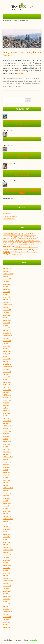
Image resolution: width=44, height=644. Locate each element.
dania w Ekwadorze (24, 81)
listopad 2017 (7, 516)
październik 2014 (8, 612)
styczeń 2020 (7, 449)
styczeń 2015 (7, 604)
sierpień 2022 (7, 372)
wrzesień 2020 (7, 429)
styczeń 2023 (7, 359)
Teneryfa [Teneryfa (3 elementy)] (19, 244)
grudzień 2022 (7, 361)
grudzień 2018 (7, 483)
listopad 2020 (7, 423)
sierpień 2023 (7, 341)
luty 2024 (5, 325)
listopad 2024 (7, 302)
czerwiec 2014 (7, 622)
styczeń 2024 (7, 328)
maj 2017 (5, 532)
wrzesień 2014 (7, 614)
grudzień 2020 (7, 421)
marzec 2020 (6, 444)
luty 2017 (5, 539)
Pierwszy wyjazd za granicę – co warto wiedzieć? (22, 139)
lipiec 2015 (6, 588)
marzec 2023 (6, 354)
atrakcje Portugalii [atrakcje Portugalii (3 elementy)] (8, 233)
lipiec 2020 (6, 434)
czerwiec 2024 (7, 315)
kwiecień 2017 (7, 534)
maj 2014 (5, 625)
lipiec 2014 (6, 619)
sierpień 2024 (7, 310)
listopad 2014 (7, 609)
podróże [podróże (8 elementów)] (19, 240)
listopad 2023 (7, 333)
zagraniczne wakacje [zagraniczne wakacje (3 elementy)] (17, 254)
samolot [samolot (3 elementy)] (34, 242)
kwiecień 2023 (7, 351)
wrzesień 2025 (7, 276)
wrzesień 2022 (7, 369)
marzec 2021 (6, 413)
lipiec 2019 (6, 465)
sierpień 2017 (7, 524)
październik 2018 (8, 488)
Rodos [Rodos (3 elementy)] (30, 242)
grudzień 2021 (7, 390)
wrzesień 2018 (7, 490)
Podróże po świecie (23, 78)
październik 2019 (8, 457)
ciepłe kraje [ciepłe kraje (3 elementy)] (32, 235)
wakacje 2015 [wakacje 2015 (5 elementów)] (20, 247)
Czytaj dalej (21, 73)
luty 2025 (5, 294)
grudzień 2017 (7, 514)
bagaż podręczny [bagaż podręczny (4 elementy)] (22, 233)
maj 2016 (5, 563)
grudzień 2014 (7, 606)
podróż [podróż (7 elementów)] (11, 241)
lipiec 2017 (6, 527)
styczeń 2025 (7, 297)
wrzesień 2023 (7, 338)
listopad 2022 (7, 364)
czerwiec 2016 (7, 560)
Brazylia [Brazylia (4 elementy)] (26, 235)
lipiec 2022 (6, 374)
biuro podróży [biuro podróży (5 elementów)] (18, 235)
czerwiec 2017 (7, 529)
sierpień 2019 (7, 462)
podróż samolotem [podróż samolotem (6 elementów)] (32, 241)
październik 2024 (8, 305)
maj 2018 (5, 501)
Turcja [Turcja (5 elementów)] (25, 244)
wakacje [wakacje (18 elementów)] (8, 246)
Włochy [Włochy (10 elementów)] (7, 254)
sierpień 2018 (7, 493)
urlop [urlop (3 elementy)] (29, 244)
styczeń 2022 (7, 387)
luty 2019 (5, 478)
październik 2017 (8, 519)
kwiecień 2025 (7, 289)
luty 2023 (5, 356)
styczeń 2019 (7, 480)
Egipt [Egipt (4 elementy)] (15, 237)
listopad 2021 (7, 392)
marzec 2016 (6, 568)
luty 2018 (5, 508)
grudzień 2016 (7, 545)
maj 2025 (5, 287)
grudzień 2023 (7, 330)
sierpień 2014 (7, 617)
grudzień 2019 (7, 452)
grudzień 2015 (7, 576)
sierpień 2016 (7, 555)
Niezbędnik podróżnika (10, 216)
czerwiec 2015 (7, 591)
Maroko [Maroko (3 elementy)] (21, 239)
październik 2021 (8, 395)
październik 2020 (8, 426)
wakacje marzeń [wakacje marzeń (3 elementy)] (7, 250)
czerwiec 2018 (7, 498)
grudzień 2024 (7, 300)
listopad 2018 (7, 485)
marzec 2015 (6, 599)
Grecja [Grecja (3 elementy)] (37, 237)
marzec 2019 (6, 475)
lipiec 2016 (6, 557)
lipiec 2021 (6, 403)
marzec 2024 (6, 323)
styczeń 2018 (7, 511)
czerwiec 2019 (7, 467)
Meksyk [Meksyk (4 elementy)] (26, 238)
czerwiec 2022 (7, 377)
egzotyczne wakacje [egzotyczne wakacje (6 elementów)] (26, 236)
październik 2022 (8, 367)
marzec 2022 (6, 385)
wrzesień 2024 (7, 307)
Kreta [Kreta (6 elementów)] (13, 238)
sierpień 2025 (7, 279)
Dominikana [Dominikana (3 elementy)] (6, 237)
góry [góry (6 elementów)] (9, 238)
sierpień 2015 (7, 586)
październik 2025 (8, 274)
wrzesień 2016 (7, 552)
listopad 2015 (7, 578)
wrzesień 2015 (7, 583)
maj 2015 (5, 594)
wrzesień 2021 (7, 398)
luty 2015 (5, 601)
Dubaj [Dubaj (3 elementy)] (11, 237)
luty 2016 (5, 570)
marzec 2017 (6, 537)
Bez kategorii (7, 214)
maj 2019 (5, 470)
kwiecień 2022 (7, 382)
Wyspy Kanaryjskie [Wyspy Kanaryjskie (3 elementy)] (32, 252)
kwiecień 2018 (7, 503)
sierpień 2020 (7, 431)
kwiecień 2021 (7, 410)
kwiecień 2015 (7, 596)
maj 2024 (5, 318)
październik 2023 (8, 336)
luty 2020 (5, 447)
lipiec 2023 (6, 343)
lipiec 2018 (6, 496)
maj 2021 (5, 408)
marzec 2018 (6, 506)
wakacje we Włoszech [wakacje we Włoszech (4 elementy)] (19, 249)
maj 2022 (5, 379)
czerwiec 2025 (7, 284)
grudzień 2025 (7, 269)
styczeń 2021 (7, 418)
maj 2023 (5, 349)
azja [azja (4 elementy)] (14, 233)
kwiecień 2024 (7, 320)
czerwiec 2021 (7, 405)
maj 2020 (5, 439)
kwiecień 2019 (7, 472)
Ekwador (34, 81)
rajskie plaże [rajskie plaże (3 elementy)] (16, 242)
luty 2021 (5, 416)
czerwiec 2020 (7, 436)
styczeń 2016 (7, 573)
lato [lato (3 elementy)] (17, 239)
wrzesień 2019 (7, 459)
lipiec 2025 (6, 281)
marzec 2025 (6, 292)
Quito (23, 84)
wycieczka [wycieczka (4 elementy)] (14, 252)
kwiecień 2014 (7, 627)
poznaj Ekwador (15, 84)
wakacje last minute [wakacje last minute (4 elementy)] (32, 247)
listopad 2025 (7, 271)
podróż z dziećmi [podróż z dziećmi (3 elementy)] (7, 242)
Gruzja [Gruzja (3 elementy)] (4, 239)
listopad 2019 (7, 454)
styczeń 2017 (7, 542)
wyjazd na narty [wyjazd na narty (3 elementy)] (22, 252)
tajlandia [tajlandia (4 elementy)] (14, 244)
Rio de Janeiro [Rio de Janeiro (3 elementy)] (24, 242)
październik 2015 (8, 581)
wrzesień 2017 (7, 521)
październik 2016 (8, 550)
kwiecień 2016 (7, 565)
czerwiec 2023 (7, 346)
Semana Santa (30, 84)
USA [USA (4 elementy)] (32, 244)
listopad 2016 (7, 547)
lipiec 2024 (6, 312)
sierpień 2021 (7, 400)
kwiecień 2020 (7, 441)
